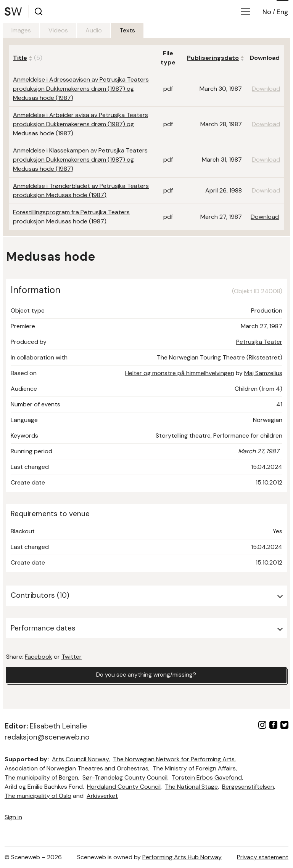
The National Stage (191, 787)
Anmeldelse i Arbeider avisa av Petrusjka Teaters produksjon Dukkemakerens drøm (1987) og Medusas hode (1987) (80, 124)
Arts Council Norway (80, 759)
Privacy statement (263, 857)
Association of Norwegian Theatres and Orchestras (76, 768)
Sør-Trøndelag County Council (125, 777)
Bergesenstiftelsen (248, 787)
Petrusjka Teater (259, 342)
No (267, 12)
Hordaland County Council (124, 787)
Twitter (72, 657)
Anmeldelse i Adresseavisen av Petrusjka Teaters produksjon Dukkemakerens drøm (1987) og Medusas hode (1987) (81, 89)
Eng (283, 12)
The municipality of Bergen (41, 777)
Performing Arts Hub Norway (182, 857)
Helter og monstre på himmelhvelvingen (180, 373)
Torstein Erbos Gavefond (207, 777)
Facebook (39, 657)
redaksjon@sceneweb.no (47, 737)
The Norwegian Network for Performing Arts (174, 759)
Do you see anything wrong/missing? (146, 675)
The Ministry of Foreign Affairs (194, 768)
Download (265, 217)
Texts (133, 30)
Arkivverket (102, 796)
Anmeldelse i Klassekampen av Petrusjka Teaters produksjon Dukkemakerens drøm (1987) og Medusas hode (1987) (80, 160)
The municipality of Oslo (38, 796)
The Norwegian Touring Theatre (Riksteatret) (220, 357)
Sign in (13, 817)
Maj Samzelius (263, 373)
